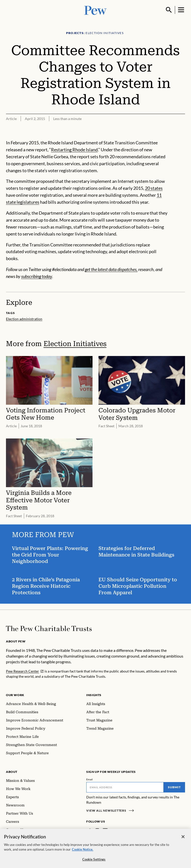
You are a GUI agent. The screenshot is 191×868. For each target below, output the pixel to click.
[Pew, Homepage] (95, 10)
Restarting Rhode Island (74, 150)
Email (90, 779)
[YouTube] (120, 831)
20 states (154, 188)
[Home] (49, 629)
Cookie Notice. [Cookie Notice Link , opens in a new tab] (83, 853)
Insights (94, 695)
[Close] (183, 840)
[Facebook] (89, 831)
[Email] (125, 787)
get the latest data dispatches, (111, 269)
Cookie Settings (94, 863)
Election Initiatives (75, 344)
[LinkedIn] (105, 831)
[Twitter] (112, 831)
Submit (174, 787)
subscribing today (37, 276)
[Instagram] (97, 831)
